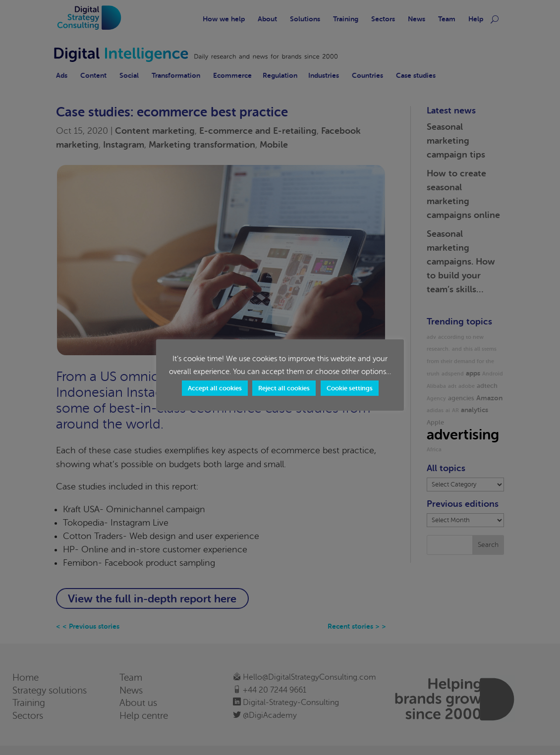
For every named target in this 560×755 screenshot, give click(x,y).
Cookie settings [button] (350, 388)
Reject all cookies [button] (284, 388)
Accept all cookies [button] (215, 388)
